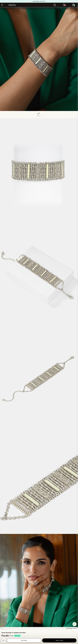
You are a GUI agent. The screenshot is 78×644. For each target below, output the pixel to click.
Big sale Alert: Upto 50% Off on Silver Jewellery (39, 2)
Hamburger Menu (2, 5)
